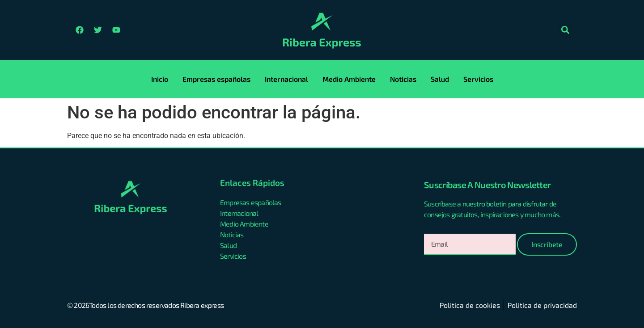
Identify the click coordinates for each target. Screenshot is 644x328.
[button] (565, 30)
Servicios (478, 79)
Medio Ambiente (349, 79)
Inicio (160, 79)
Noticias (403, 79)
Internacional (286, 79)
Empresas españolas (216, 79)
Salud (440, 79)
